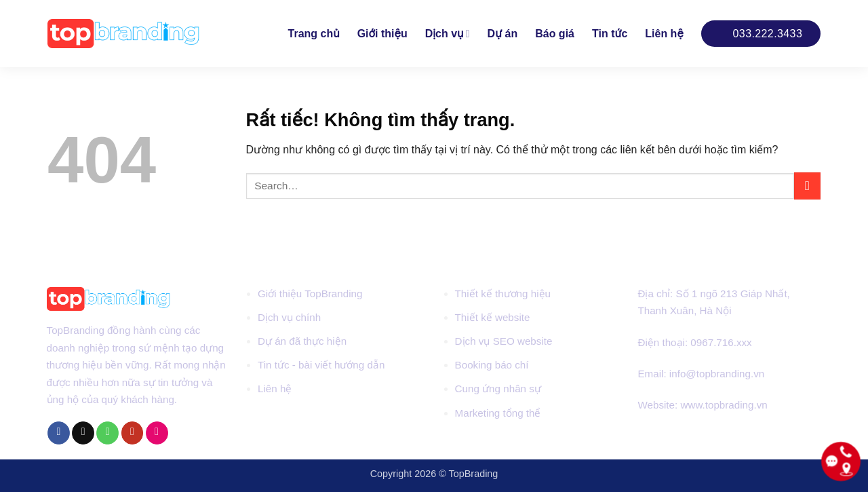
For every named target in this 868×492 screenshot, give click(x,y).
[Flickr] (157, 433)
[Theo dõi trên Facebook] (59, 433)
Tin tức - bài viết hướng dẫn (321, 365)
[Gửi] (807, 186)
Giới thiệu (382, 34)
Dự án (503, 34)
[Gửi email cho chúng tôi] (83, 433)
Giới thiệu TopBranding (310, 294)
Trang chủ (314, 34)
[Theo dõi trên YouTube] (133, 433)
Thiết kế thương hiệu (503, 294)
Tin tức (610, 34)
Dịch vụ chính (289, 317)
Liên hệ (664, 34)
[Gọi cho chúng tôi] (107, 433)
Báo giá (555, 34)
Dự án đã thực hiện (302, 341)
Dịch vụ (448, 34)
